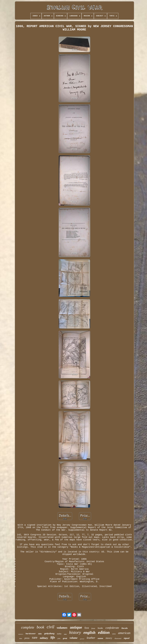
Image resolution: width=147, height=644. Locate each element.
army (65, 634)
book (40, 627)
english (89, 632)
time (21, 638)
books (100, 628)
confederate (112, 628)
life (53, 637)
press (27, 638)
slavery (109, 638)
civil (51, 627)
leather (91, 638)
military (44, 638)
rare (35, 637)
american (124, 633)
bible (40, 634)
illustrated (118, 638)
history (75, 632)
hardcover (31, 634)
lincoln (125, 628)
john (59, 638)
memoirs (21, 634)
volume (73, 638)
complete (28, 627)
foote (93, 628)
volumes (62, 628)
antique (76, 627)
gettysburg (49, 633)
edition (104, 632)
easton (100, 638)
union (114, 634)
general (82, 639)
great (65, 638)
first (87, 628)
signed (127, 638)
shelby (59, 634)
